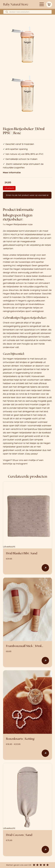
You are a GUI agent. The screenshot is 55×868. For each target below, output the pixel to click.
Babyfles (15, 294)
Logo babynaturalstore (16, 4)
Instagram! (22, 464)
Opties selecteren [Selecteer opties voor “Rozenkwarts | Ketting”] (45, 753)
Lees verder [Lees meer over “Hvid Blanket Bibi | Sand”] (45, 568)
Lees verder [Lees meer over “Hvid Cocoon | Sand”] (45, 850)
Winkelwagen (49, 4)
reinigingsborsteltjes (14, 311)
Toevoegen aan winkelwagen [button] (45, 661)
